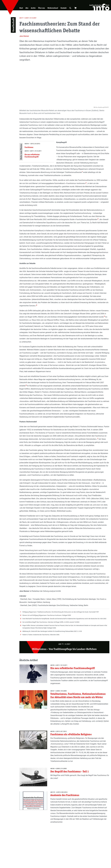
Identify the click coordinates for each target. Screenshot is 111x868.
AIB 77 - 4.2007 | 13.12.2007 (28, 18)
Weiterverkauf (53, 8)
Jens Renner (24, 36)
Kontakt (64, 8)
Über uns (42, 8)
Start (21, 8)
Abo (27, 8)
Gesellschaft (13, 25)
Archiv (33, 8)
